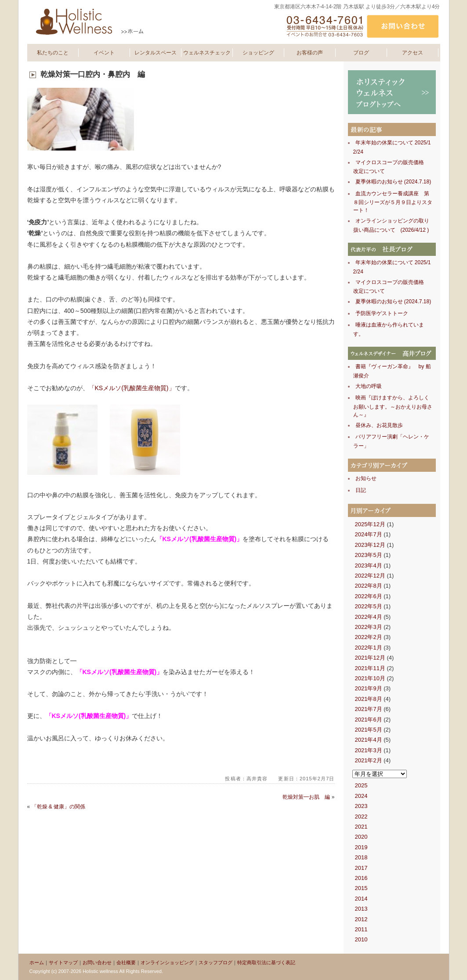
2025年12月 (370, 524)
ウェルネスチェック (207, 53)
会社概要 (126, 962)
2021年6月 (369, 720)
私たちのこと (53, 53)
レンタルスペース (156, 53)
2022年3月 (369, 627)
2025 (361, 785)
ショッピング (258, 53)
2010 (361, 939)
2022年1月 (369, 648)
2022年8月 (369, 586)
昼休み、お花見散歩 (379, 425)
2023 (361, 806)
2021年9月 (369, 688)
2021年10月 (370, 678)
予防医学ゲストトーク (382, 313)
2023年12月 (370, 545)
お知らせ (366, 478)
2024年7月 (369, 534)
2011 (361, 929)
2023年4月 (369, 565)
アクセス (413, 53)
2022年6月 (369, 596)
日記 (361, 490)
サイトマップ (63, 962)
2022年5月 (369, 606)
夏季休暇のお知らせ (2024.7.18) (393, 182)
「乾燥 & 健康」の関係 (59, 807)
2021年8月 (369, 699)
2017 (361, 868)
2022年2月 (369, 637)
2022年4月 (369, 617)
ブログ (361, 53)
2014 (361, 899)
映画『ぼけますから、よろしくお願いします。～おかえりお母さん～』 (393, 406)
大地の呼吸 (369, 386)
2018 (361, 857)
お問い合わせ (97, 962)
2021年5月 (369, 730)
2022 (361, 817)
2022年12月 (370, 576)
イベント (104, 53)
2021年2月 (369, 760)
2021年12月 (370, 658)
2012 (361, 919)
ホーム (37, 962)
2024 (361, 796)
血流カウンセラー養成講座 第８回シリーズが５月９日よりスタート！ (393, 202)
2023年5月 (369, 555)
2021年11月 (370, 668)
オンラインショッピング (167, 962)
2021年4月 (369, 740)
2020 (361, 837)
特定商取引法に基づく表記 (266, 962)
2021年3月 (369, 750)
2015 (361, 888)
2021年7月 (369, 709)
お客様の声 (310, 53)
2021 (361, 827)
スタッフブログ (215, 962)
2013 (361, 909)
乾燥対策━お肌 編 (306, 797)
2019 (361, 847)
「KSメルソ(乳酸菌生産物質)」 (132, 388)
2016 (361, 878)
